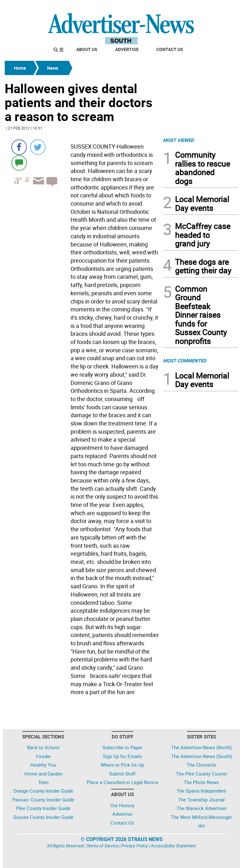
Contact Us (170, 49)
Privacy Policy (135, 846)
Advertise (127, 49)
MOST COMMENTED (185, 361)
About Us (87, 49)
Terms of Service (102, 846)
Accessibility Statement (174, 846)
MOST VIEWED (178, 140)
